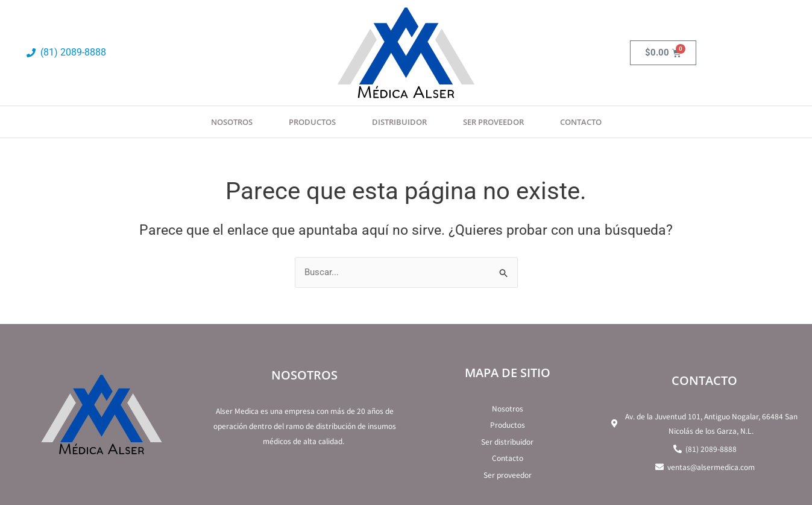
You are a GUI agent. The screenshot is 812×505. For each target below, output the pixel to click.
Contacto (581, 122)
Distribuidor (399, 122)
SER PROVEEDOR (493, 122)
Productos (312, 122)
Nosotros (232, 122)
